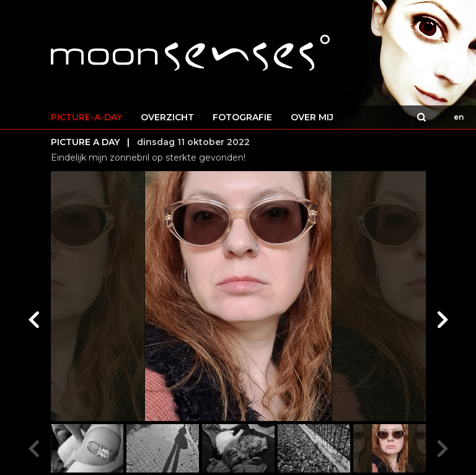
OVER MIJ (312, 117)
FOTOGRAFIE (242, 117)
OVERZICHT (167, 117)
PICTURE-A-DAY (86, 117)
